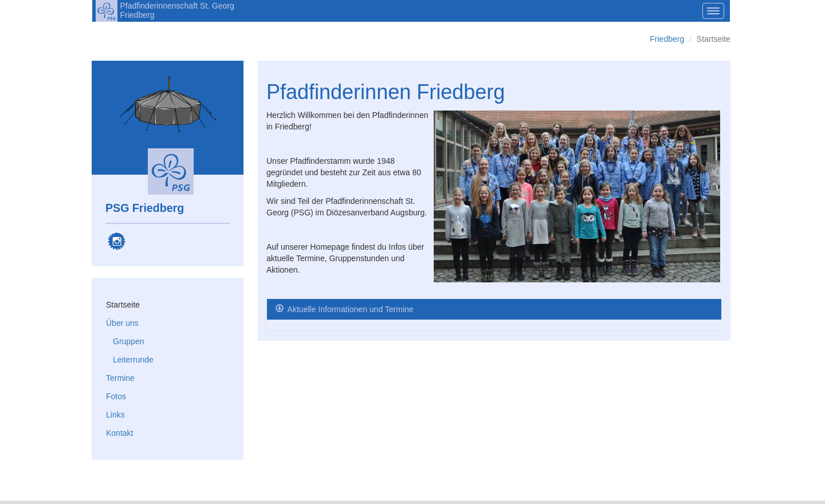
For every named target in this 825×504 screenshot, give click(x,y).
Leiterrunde (133, 360)
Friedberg (667, 39)
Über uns (122, 323)
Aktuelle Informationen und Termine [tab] (350, 309)
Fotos (116, 396)
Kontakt (119, 433)
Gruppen (128, 341)
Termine (120, 378)
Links (115, 415)
